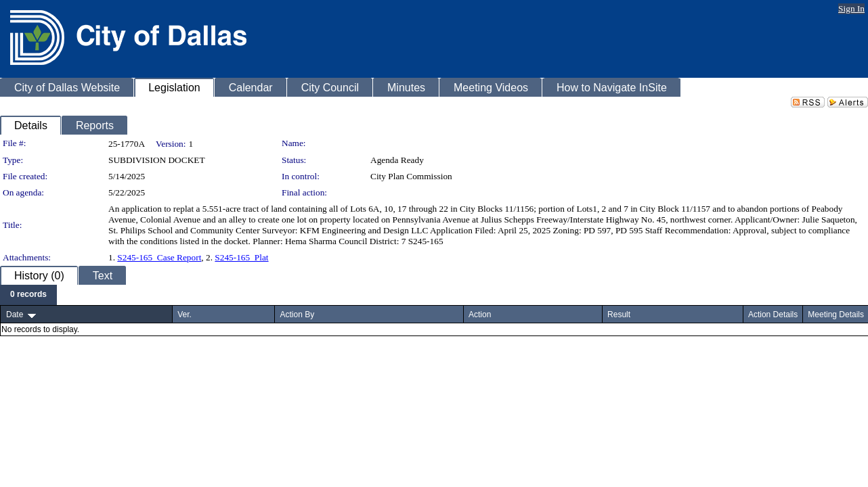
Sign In (851, 8)
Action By (297, 315)
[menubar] (28, 295)
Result (619, 315)
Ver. (185, 315)
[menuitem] (28, 295)
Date (15, 315)
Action (480, 315)
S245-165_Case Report (159, 257)
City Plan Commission (411, 176)
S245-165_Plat (241, 257)
